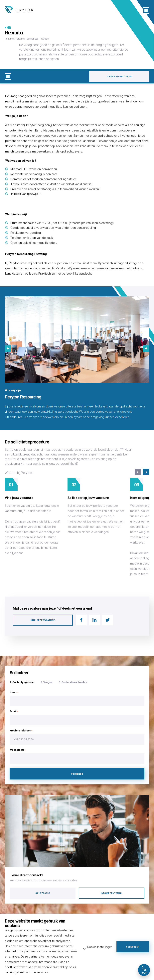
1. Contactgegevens (22, 682)
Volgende (77, 774)
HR (9, 28)
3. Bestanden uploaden (73, 682)
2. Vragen (46, 682)
